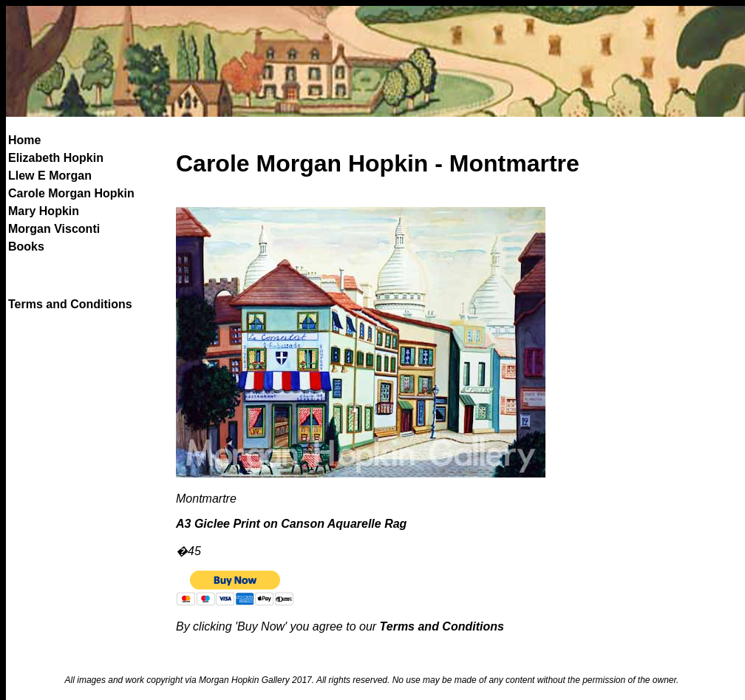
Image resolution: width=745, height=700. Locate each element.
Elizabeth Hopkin (56, 158)
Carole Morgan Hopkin (71, 193)
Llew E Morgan (50, 176)
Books (26, 247)
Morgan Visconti (54, 229)
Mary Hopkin (44, 211)
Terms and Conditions (70, 304)
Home (24, 140)
